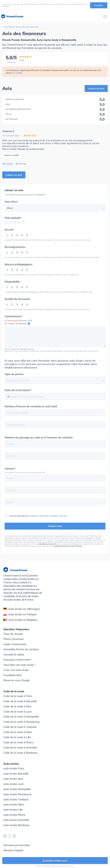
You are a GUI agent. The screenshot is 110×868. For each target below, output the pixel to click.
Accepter (99, 5)
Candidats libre (13, 675)
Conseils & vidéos (14, 654)
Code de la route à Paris (18, 696)
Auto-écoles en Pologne (20, 614)
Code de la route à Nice (17, 706)
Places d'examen (14, 639)
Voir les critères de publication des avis (20, 349)
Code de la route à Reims (18, 742)
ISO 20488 (17, 73)
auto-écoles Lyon (14, 784)
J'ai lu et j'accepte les (36, 516)
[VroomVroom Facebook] (5, 836)
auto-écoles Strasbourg (17, 794)
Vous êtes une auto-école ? (19, 665)
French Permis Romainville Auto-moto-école (21, 27)
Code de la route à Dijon (18, 732)
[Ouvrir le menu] (105, 17)
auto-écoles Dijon (14, 804)
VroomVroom (12, 16)
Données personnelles (17, 845)
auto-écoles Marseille (16, 774)
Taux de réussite (13, 634)
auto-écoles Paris (14, 768)
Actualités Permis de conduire (21, 649)
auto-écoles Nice (13, 779)
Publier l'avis (55, 526)
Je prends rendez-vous (55, 861)
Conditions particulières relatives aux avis (48, 516)
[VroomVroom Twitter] (14, 836)
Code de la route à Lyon (18, 712)
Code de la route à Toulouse (20, 727)
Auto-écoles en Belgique (20, 620)
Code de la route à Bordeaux (21, 753)
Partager (23, 164)
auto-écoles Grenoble (16, 820)
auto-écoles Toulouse (16, 799)
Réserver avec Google (17, 680)
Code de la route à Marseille (20, 701)
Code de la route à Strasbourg (21, 722)
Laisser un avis (96, 88)
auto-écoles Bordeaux (17, 825)
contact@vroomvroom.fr (47, 544)
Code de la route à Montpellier (21, 717)
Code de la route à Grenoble (20, 748)
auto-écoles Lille (13, 810)
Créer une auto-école (16, 670)
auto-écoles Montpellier (17, 789)
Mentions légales (13, 850)
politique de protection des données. (68, 546)
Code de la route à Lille (17, 737)
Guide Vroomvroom (15, 644)
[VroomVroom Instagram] (10, 836)
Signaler (9, 164)
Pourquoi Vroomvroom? (17, 660)
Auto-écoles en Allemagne (22, 609)
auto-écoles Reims (14, 815)
